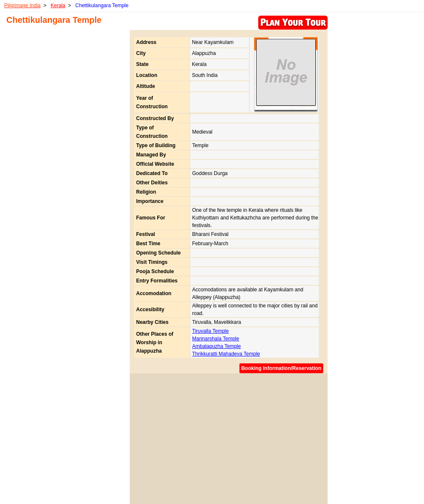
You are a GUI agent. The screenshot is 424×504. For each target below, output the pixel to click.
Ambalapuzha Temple (217, 346)
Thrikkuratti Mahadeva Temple (226, 354)
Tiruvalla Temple (211, 331)
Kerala (58, 5)
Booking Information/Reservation (281, 368)
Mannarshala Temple (216, 339)
